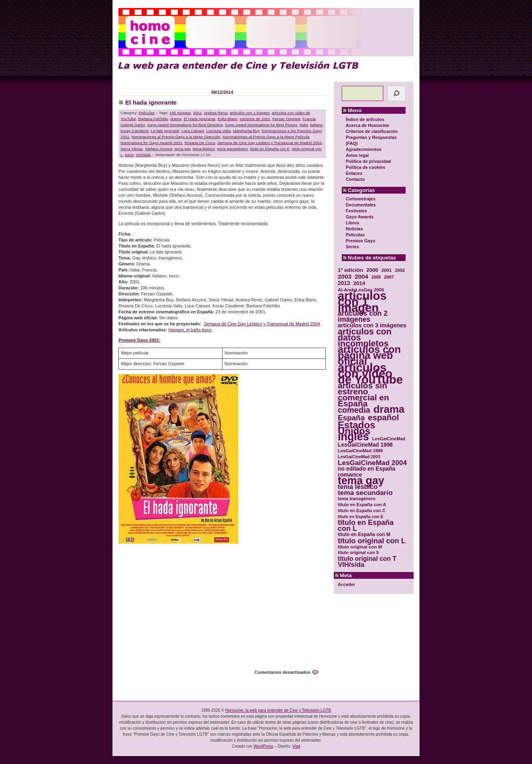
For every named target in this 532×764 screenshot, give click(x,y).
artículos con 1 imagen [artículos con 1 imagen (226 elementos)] (362, 302)
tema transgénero (232, 149)
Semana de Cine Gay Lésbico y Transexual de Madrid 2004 (269, 143)
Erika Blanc (228, 119)
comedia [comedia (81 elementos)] (354, 410)
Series (352, 247)
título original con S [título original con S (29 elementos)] (358, 552)
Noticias (354, 229)
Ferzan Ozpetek (286, 119)
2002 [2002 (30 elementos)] (400, 270)
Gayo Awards (360, 217)
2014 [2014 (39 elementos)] (359, 283)
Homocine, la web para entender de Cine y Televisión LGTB (278, 710)
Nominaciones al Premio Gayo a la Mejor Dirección (176, 137)
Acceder (346, 584)
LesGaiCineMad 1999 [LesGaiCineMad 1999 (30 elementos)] (360, 451)
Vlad (296, 746)
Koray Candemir (135, 131)
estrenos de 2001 (255, 119)
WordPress (263, 746)
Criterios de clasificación (372, 131)
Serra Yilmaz (132, 149)
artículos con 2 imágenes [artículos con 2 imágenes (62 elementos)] (363, 317)
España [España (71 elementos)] (351, 418)
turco (129, 155)
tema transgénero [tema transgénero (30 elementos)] (357, 499)
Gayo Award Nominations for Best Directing (185, 125)
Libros (353, 223)
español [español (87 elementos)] (383, 417)
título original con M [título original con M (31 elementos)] (360, 547)
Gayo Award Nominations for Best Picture (261, 125)
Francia (309, 119)
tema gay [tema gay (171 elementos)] (361, 481)
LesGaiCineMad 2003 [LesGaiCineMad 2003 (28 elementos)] (359, 457)
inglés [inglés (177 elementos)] (353, 437)
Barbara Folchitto (153, 119)
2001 (197, 113)
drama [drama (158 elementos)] (389, 409)
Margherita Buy (246, 131)
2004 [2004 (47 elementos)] (361, 276)
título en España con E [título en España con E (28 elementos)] (361, 517)
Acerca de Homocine (367, 125)
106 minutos (180, 113)
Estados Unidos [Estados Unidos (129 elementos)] (357, 428)
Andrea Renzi (216, 113)
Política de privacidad (368, 161)
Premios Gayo (361, 241)
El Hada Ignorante (200, 119)
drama (176, 119)
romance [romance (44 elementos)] (350, 475)
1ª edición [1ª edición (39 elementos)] (351, 270)
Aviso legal (357, 155)
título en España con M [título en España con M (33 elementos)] (364, 534)
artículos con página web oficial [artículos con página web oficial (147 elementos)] (369, 355)
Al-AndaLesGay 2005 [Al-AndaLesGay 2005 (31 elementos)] (361, 290)
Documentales (361, 205)
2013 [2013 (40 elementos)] (344, 283)
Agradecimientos (364, 149)
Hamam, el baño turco (190, 330)
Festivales (356, 211)
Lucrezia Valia (218, 131)
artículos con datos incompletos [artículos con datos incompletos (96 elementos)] (365, 337)
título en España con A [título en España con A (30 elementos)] (362, 505)
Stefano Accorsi (159, 149)
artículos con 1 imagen (249, 113)
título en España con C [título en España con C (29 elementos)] (362, 511)
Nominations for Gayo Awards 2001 (151, 143)
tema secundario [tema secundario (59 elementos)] (365, 493)
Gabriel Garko (133, 125)
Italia (304, 125)
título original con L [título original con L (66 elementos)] (372, 541)
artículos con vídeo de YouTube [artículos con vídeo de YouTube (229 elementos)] (370, 373)
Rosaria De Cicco (200, 143)
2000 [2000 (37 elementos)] (372, 270)
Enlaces (354, 173)
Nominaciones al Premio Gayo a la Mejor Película (266, 137)
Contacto (355, 179)
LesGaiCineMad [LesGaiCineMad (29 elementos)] (389, 439)
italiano (316, 125)
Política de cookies (366, 167)
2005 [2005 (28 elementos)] (376, 277)
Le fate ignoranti (165, 131)
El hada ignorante (151, 102)
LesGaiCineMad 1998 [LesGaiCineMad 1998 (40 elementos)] (365, 445)
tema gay (183, 149)
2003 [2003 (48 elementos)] (345, 276)
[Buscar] (396, 93)
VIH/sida (143, 155)
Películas (355, 235)
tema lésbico (204, 149)
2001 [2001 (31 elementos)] (386, 270)
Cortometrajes (361, 199)
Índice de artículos (365, 119)
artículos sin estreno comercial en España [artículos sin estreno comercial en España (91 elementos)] (364, 394)
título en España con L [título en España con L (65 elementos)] (366, 526)
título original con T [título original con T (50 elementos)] (367, 559)
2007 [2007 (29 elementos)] (389, 277)
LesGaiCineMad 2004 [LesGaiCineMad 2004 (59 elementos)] (372, 463)
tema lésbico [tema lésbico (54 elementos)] (358, 487)
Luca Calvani (193, 131)
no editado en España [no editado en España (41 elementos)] (366, 469)
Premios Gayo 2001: (139, 340)
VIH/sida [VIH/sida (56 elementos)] (351, 565)
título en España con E (270, 149)
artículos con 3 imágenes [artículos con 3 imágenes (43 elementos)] (372, 326)
